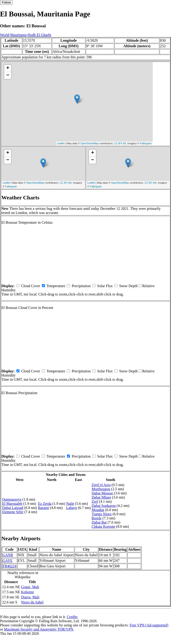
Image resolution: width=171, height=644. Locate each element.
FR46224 (9, 566)
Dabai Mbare (101, 497)
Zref (95, 501)
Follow (6, 2)
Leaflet (61, 143)
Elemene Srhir (13, 512)
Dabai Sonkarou (104, 506)
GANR (8, 555)
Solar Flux (105, 286)
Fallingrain (146, 143)
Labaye (71, 508)
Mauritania (18, 35)
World (5, 35)
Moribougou (101, 489)
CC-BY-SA (120, 143)
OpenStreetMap (90, 143)
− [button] (8, 75)
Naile (70, 504)
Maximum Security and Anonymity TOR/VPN (39, 629)
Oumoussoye (12, 499)
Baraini (43, 508)
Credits (72, 617)
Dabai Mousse (102, 493)
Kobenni (27, 592)
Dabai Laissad (13, 508)
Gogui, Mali (30, 587)
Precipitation (81, 286)
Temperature (56, 286)
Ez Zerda (45, 504)
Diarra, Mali (30, 597)
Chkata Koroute (104, 526)
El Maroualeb (12, 504)
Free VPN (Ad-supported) (149, 625)
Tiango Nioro (102, 514)
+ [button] (8, 68)
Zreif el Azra (101, 485)
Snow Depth (128, 286)
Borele (97, 518)
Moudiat (98, 510)
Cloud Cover (31, 286)
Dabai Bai (99, 522)
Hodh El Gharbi (39, 35)
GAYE (8, 561)
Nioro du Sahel (32, 602)
